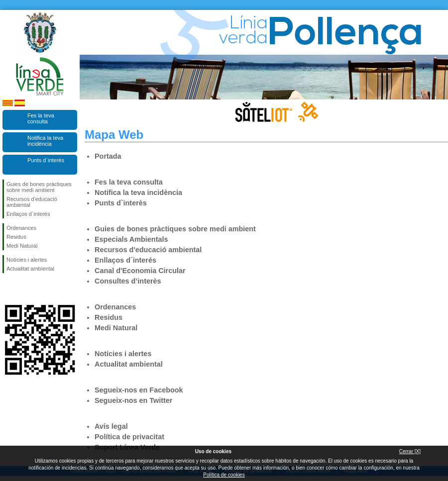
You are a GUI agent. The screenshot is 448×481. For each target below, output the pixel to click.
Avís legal (111, 426)
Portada (108, 156)
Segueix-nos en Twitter (25, 289)
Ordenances (21, 228)
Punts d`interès (46, 160)
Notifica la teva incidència (45, 141)
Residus (16, 237)
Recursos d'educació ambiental (32, 202)
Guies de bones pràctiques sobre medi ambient (39, 187)
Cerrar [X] (410, 451)
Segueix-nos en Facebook (8, 289)
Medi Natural (22, 246)
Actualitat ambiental (30, 269)
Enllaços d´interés (28, 214)
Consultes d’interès (128, 281)
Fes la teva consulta (41, 118)
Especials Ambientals (131, 239)
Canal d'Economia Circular (140, 271)
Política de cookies (224, 475)
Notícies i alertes (27, 260)
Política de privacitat (129, 437)
